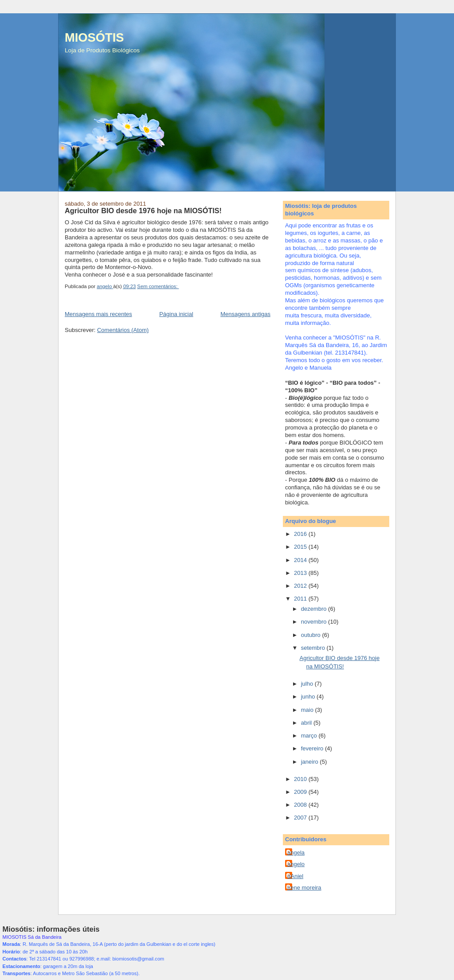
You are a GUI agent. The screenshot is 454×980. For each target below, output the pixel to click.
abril (307, 723)
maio (308, 710)
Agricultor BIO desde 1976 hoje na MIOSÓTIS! (143, 211)
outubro (312, 635)
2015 (301, 547)
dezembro (315, 609)
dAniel (295, 876)
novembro (315, 622)
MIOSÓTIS (94, 37)
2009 (301, 792)
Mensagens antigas (245, 314)
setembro (314, 648)
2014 (301, 560)
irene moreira (304, 888)
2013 (301, 573)
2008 (301, 805)
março (310, 736)
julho (308, 684)
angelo (296, 864)
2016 (301, 534)
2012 (301, 586)
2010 (301, 779)
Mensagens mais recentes (98, 314)
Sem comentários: (158, 286)
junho (309, 697)
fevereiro (313, 748)
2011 (301, 599)
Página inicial (176, 314)
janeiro (311, 762)
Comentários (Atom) (123, 330)
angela (296, 853)
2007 (301, 818)
